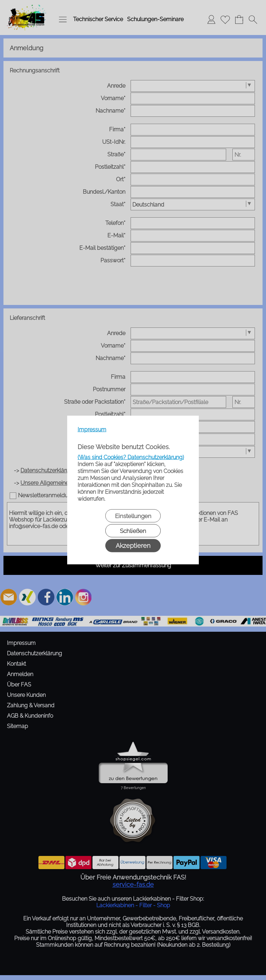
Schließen (133, 531)
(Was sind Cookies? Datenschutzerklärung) (131, 457)
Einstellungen (133, 516)
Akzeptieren (133, 546)
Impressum (92, 430)
